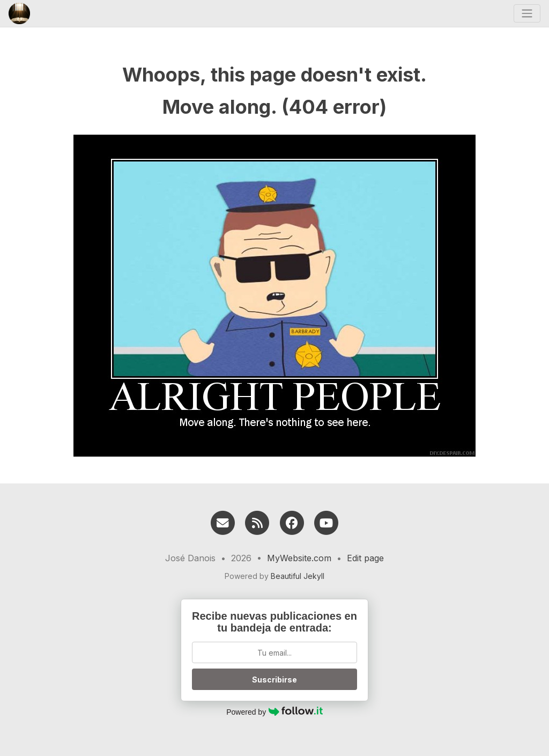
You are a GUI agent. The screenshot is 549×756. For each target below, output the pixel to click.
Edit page (365, 558)
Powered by (274, 711)
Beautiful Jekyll (298, 576)
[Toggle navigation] (527, 13)
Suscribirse (274, 680)
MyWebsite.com (299, 558)
